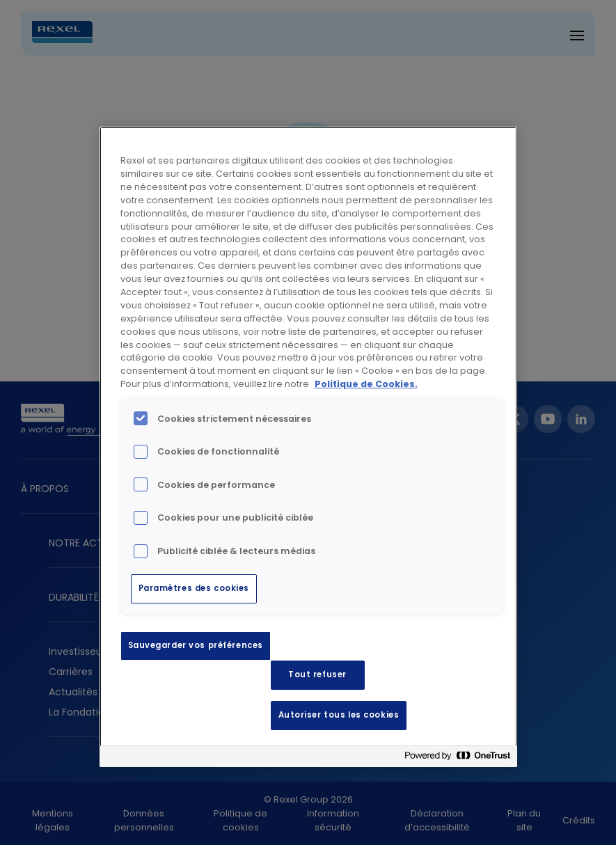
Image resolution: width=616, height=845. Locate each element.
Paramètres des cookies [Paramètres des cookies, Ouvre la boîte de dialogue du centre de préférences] (194, 588)
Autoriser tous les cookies (339, 715)
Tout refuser (317, 674)
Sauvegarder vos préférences (196, 645)
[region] (308, 447)
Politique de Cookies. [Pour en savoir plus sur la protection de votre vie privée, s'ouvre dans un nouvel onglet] (366, 384)
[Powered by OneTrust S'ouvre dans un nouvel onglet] (457, 758)
